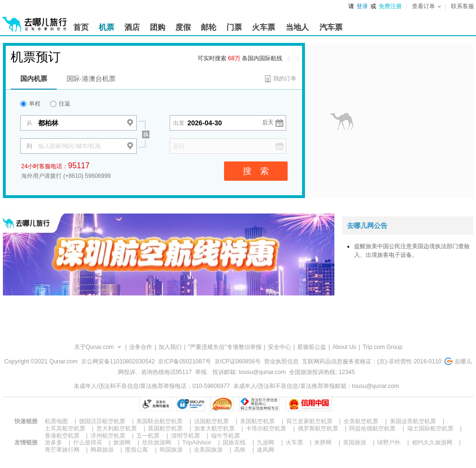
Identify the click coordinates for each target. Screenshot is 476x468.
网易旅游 (102, 450)
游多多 (53, 442)
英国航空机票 (165, 428)
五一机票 (148, 436)
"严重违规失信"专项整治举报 (225, 347)
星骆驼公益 (312, 347)
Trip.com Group (382, 347)
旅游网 (122, 442)
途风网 (265, 450)
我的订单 (285, 79)
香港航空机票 (62, 436)
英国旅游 (355, 442)
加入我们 (170, 347)
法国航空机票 (212, 421)
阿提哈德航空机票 (372, 428)
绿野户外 (389, 442)
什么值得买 (88, 442)
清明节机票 (185, 436)
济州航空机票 (108, 436)
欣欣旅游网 (157, 442)
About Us (344, 347)
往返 (60, 104)
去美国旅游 (208, 450)
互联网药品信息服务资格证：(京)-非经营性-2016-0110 (372, 361)
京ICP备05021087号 (184, 361)
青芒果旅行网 (62, 450)
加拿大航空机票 (214, 428)
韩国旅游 (171, 450)
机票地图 (56, 421)
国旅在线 (234, 442)
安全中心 (279, 347)
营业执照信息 (281, 361)
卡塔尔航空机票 (266, 428)
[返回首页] (35, 20)
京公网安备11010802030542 (118, 361)
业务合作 (141, 347)
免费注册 (390, 6)
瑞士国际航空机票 (430, 428)
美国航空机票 (257, 421)
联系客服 (463, 6)
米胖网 (323, 442)
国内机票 (34, 79)
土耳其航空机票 (65, 428)
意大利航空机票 (117, 428)
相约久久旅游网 (432, 442)
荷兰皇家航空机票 (309, 421)
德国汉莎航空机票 (102, 421)
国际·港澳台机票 (91, 79)
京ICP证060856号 (238, 361)
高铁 (240, 450)
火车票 (294, 442)
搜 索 (256, 171)
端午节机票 (225, 436)
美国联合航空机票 (159, 421)
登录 (362, 6)
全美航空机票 (361, 421)
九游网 (265, 442)
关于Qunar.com (94, 347)
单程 (30, 104)
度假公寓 (136, 450)
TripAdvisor (197, 442)
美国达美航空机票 (413, 421)
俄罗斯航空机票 (318, 428)
